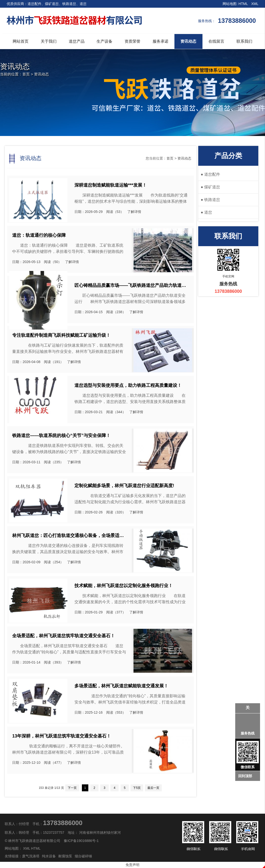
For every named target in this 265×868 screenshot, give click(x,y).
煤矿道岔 (210, 187)
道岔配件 (210, 174)
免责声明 (132, 865)
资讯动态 (188, 41)
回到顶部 (245, 776)
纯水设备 (49, 856)
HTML (243, 4)
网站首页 (21, 41)
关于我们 (49, 41)
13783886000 (63, 823)
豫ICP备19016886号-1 (81, 841)
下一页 (72, 788)
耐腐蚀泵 (65, 856)
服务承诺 (161, 41)
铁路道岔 (210, 200)
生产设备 (104, 41)
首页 (26, 74)
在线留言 (216, 41)
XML (255, 4)
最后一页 (153, 788)
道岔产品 (77, 41)
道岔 (206, 212)
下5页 (137, 788)
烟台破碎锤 (83, 856)
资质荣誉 (132, 41)
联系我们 (244, 41)
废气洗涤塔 (31, 856)
